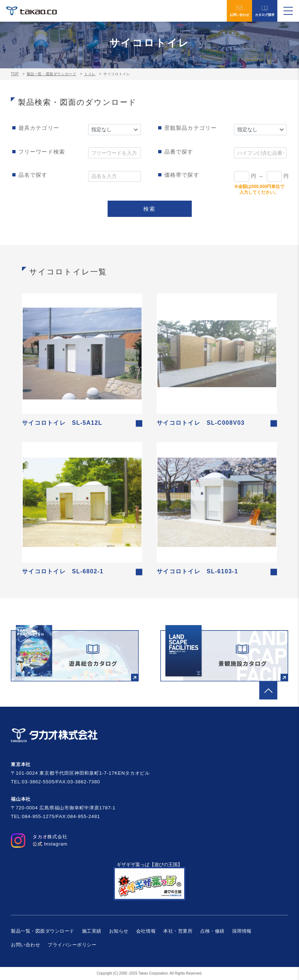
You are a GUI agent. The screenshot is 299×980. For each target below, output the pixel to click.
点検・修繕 (212, 931)
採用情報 (242, 931)
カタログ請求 (265, 11)
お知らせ (119, 931)
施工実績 (92, 931)
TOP (15, 74)
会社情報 (146, 931)
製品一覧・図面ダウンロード (52, 74)
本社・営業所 (178, 931)
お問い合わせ (239, 11)
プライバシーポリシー (72, 945)
